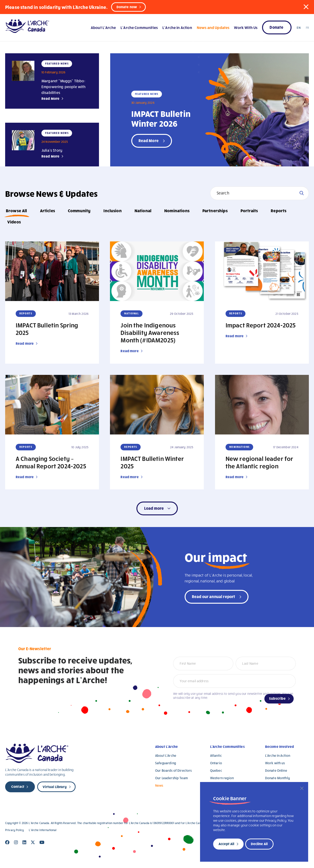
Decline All (259, 844)
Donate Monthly (277, 778)
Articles (47, 210)
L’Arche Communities (139, 27)
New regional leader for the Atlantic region (259, 462)
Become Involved (279, 746)
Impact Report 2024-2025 (261, 325)
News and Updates (213, 27)
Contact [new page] (18, 786)
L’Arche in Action (177, 27)
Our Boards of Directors (173, 770)
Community (79, 210)
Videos (14, 222)
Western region (222, 778)
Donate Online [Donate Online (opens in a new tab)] (276, 770)
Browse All (16, 210)
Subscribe (277, 698)
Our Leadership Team (172, 778)
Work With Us (246, 27)
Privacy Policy (15, 830)
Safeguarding (166, 763)
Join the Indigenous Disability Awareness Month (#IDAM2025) (150, 332)
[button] (306, 7)
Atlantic (216, 755)
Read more (25, 343)
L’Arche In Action (278, 755)
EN (299, 28)
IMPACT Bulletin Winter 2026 (161, 118)
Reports (279, 210)
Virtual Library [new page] (55, 787)
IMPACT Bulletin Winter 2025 (152, 462)
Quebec (216, 770)
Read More (50, 98)
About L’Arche (103, 27)
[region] (254, 822)
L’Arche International (43, 830)
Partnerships (215, 210)
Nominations (177, 210)
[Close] (302, 788)
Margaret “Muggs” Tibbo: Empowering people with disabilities (64, 87)
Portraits (249, 210)
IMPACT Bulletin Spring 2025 (47, 329)
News (159, 785)
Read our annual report (214, 596)
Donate (276, 27)
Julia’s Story (52, 150)
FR (307, 28)
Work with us (275, 763)
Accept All (226, 844)
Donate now (127, 7)
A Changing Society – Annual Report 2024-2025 (51, 462)
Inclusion (112, 210)
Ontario (216, 763)
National (143, 210)
